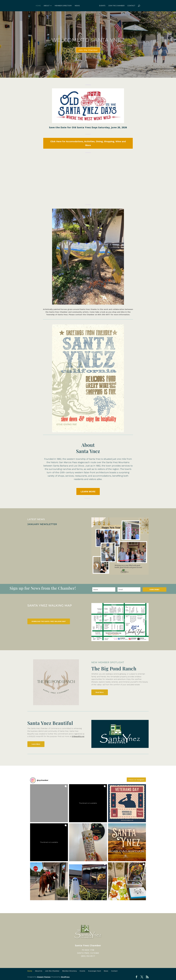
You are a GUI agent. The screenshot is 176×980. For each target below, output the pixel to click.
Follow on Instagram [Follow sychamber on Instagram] (136, 780)
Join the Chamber (116, 6)
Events (102, 6)
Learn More (36, 744)
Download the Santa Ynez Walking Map (49, 621)
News (77, 6)
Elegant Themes (44, 977)
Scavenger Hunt (95, 971)
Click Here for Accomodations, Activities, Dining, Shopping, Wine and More (88, 143)
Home (38, 6)
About (47, 6)
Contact (131, 6)
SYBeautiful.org (78, 736)
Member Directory (63, 6)
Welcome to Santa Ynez (88, 40)
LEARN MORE (88, 492)
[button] (49, 803)
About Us (39, 971)
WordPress (65, 977)
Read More (100, 692)
